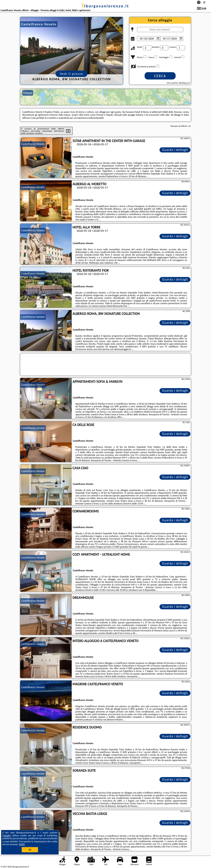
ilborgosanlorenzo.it (106, 6)
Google (7, 835)
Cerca (160, 76)
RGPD (22, 844)
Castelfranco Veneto (33, 144)
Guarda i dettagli (175, 150)
